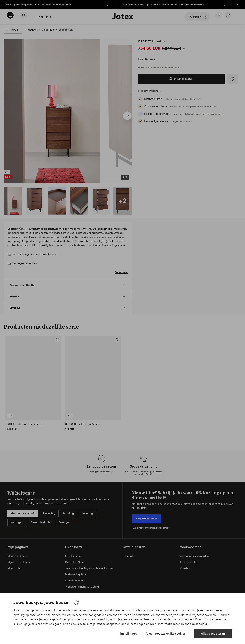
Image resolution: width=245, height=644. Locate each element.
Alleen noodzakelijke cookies (166, 633)
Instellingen (128, 633)
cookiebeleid (198, 624)
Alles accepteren (213, 633)
